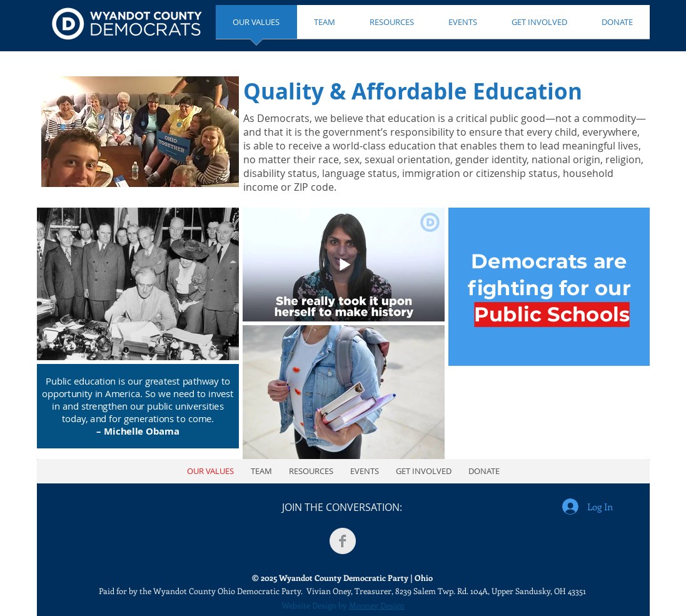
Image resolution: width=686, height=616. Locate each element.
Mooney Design (377, 605)
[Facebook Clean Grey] (343, 541)
